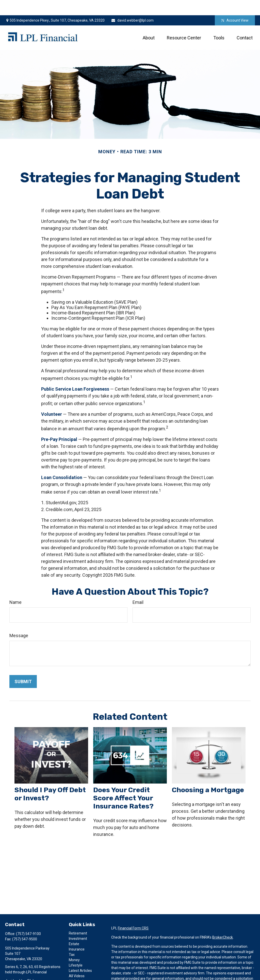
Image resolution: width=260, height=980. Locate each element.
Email (138, 587)
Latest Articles (80, 955)
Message (19, 620)
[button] (149, 22)
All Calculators (80, 966)
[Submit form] (23, 666)
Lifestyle (76, 950)
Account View (235, 5)
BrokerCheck (223, 922)
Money (74, 945)
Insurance (77, 934)
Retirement (78, 918)
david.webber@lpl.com (132, 5)
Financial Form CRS (133, 913)
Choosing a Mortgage (208, 775)
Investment (78, 923)
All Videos (77, 961)
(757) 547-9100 (28, 918)
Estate (74, 929)
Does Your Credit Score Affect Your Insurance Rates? (123, 783)
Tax (72, 939)
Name (15, 587)
